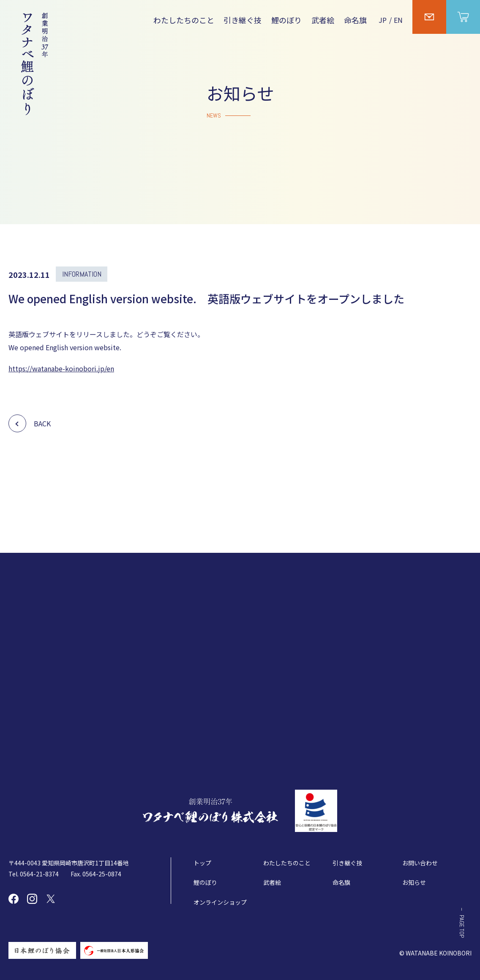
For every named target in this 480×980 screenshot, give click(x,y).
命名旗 (355, 20)
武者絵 (323, 20)
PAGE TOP (462, 926)
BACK (42, 423)
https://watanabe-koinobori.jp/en (61, 368)
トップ (202, 863)
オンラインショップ (220, 902)
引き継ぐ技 (243, 20)
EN (398, 20)
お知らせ (414, 882)
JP (383, 20)
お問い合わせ (420, 863)
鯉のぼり (286, 20)
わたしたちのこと (184, 20)
